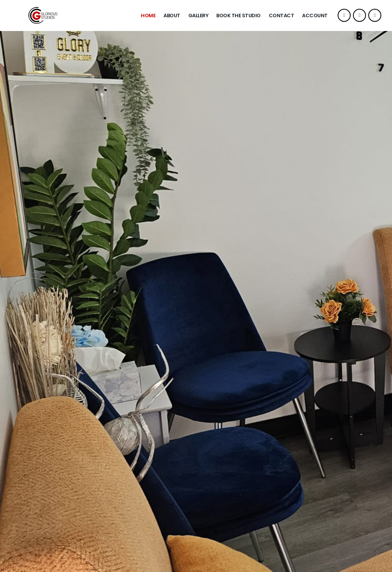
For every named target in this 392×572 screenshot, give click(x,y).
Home (148, 16)
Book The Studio (238, 16)
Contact (282, 16)
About (172, 16)
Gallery (198, 16)
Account (315, 16)
